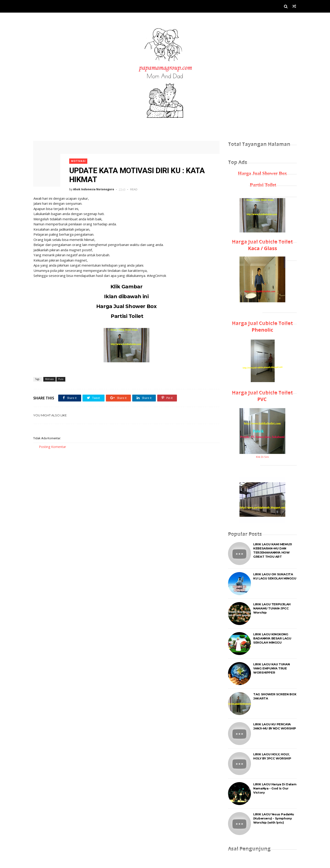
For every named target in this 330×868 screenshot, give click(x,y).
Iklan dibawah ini (125, 295)
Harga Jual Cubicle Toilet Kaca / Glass (262, 245)
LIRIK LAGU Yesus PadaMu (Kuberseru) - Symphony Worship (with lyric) (274, 818)
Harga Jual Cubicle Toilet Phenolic (262, 326)
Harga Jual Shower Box (125, 305)
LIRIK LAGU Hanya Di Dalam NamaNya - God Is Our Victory (275, 788)
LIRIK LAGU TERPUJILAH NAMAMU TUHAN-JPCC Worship (272, 608)
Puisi (61, 378)
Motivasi (79, 160)
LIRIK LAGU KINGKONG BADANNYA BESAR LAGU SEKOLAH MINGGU (272, 638)
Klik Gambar (125, 285)
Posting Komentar (52, 446)
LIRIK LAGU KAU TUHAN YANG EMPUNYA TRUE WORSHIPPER (271, 668)
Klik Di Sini (262, 457)
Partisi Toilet (125, 315)
